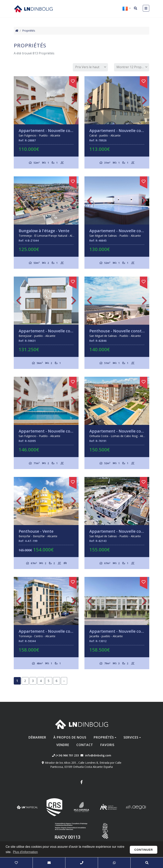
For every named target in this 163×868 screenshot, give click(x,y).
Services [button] (131, 737)
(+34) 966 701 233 (65, 755)
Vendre (63, 745)
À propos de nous (70, 737)
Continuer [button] (144, 850)
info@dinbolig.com (98, 755)
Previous (19, 100)
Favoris (107, 745)
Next (74, 100)
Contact (85, 745)
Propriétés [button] (104, 737)
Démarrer (37, 737)
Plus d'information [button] (25, 852)
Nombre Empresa (33, 9)
